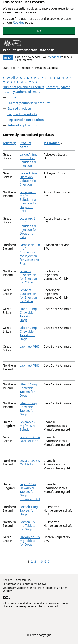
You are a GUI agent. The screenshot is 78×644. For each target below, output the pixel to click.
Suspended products (22, 114)
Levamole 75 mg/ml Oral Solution (28, 426)
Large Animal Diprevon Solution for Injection (29, 179)
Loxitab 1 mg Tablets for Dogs (29, 510)
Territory (9, 143)
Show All (9, 78)
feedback (55, 57)
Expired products (20, 108)
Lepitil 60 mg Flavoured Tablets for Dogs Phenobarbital (30, 492)
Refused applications (22, 125)
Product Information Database (28, 50)
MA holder (52, 143)
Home (12, 97)
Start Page (9, 68)
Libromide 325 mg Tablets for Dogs (30, 541)
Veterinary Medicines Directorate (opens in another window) (35, 589)
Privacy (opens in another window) (24, 584)
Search (37, 92)
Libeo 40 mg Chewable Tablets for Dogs (28, 333)
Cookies (19, 22)
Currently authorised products (29, 103)
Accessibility (23, 580)
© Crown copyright (39, 635)
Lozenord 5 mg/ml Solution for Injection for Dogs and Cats (28, 201)
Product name (26, 145)
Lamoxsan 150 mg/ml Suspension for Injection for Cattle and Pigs (30, 254)
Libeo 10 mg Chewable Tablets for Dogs (28, 314)
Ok (39, 31)
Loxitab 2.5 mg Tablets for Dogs (27, 526)
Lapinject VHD (30, 347)
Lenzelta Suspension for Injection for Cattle (28, 277)
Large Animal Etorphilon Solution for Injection (29, 160)
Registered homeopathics (26, 120)
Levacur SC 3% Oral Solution (30, 439)
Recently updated (58, 87)
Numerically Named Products (23, 87)
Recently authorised (17, 92)
